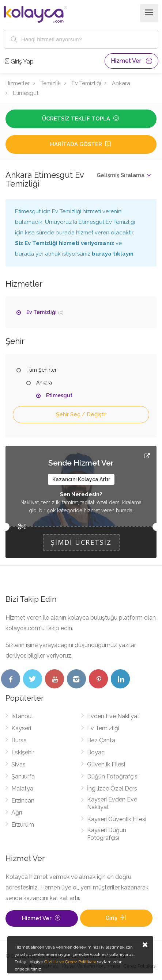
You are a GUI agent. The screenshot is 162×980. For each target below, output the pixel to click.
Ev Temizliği (86, 83)
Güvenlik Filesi (106, 764)
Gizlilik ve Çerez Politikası (70, 962)
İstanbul (22, 716)
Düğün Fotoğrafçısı (113, 776)
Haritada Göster (81, 144)
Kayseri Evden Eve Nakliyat (112, 803)
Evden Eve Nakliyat (113, 716)
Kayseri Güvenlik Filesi (117, 819)
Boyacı (96, 752)
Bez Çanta (101, 740)
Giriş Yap (19, 62)
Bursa (19, 740)
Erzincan (23, 801)
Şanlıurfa (23, 776)
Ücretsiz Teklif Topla (81, 119)
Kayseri (21, 728)
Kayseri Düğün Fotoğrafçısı (107, 834)
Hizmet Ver (131, 61)
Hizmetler (18, 83)
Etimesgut (26, 93)
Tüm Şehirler (42, 370)
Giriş (116, 918)
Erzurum (23, 825)
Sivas (18, 764)
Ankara (121, 83)
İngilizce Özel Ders (112, 788)
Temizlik (51, 83)
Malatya (22, 788)
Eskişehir (23, 752)
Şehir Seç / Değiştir (81, 414)
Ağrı (17, 813)
